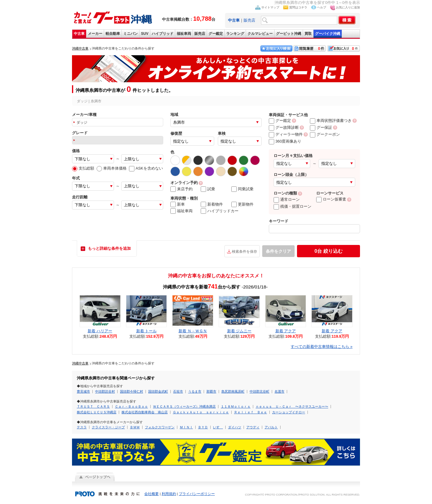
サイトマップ (270, 7)
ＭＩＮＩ (186, 427)
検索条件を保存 (244, 252)
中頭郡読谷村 (105, 391)
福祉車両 (184, 34)
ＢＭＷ (135, 427)
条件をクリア (278, 251)
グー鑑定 (216, 34)
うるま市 (195, 391)
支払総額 (83, 168)
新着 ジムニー (239, 331)
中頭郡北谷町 (259, 391)
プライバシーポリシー (197, 494)
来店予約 (181, 189)
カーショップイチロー (289, 412)
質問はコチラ (298, 7)
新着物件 (212, 204)
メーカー (95, 34)
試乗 (208, 189)
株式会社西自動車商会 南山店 (145, 412)
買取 (308, 34)
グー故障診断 (284, 127)
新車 (178, 204)
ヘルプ (322, 7)
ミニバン (130, 34)
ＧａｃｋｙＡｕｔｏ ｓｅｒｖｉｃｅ (201, 412)
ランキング (235, 34)
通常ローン (287, 199)
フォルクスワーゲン (160, 427)
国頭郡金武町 (158, 391)
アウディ (253, 427)
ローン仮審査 (331, 199)
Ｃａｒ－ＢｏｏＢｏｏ (131, 406)
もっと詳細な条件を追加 (109, 248)
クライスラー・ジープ (108, 427)
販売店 (249, 20)
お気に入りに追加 (348, 7)
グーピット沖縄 (289, 34)
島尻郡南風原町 (233, 391)
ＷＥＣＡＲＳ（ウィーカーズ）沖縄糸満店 (184, 406)
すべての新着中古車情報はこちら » (322, 347)
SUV (145, 34)
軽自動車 (113, 34)
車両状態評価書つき (331, 121)
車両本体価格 (112, 168)
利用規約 (169, 494)
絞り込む (328, 251)
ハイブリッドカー (220, 211)
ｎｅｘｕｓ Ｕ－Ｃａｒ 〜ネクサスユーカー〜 (292, 406)
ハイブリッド (163, 34)
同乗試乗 (242, 189)
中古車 (79, 34)
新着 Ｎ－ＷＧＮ (193, 331)
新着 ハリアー (100, 331)
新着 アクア (286, 331)
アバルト (271, 427)
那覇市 (211, 391)
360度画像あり (285, 141)
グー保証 (321, 127)
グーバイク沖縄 (328, 34)
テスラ (82, 427)
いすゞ (218, 427)
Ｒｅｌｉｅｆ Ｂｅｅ (250, 412)
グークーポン (325, 134)
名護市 (279, 391)
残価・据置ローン (292, 206)
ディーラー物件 (286, 134)
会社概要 (151, 494)
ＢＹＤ (203, 427)
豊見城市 (83, 391)
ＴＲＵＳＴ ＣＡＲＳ (93, 406)
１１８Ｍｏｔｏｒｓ (236, 406)
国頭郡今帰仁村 (132, 391)
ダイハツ (235, 427)
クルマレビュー (260, 34)
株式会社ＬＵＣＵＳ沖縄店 (97, 412)
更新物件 (242, 204)
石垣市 (178, 391)
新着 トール (147, 331)
